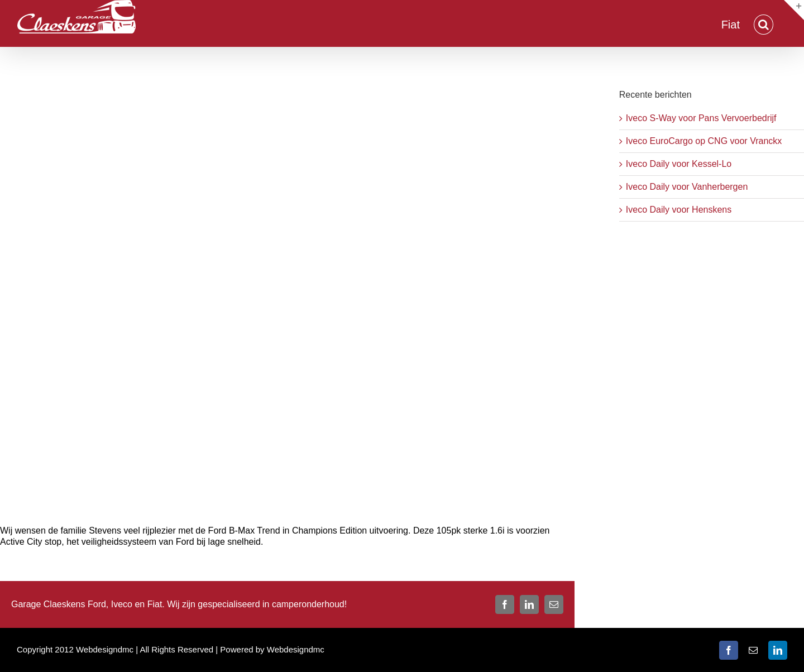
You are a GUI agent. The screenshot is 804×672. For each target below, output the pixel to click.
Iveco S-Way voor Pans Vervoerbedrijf (701, 118)
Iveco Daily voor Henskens (679, 210)
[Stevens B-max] (287, 293)
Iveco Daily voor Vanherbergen (687, 187)
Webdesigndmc (296, 649)
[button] (764, 23)
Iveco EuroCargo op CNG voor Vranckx (704, 141)
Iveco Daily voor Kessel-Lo (679, 164)
